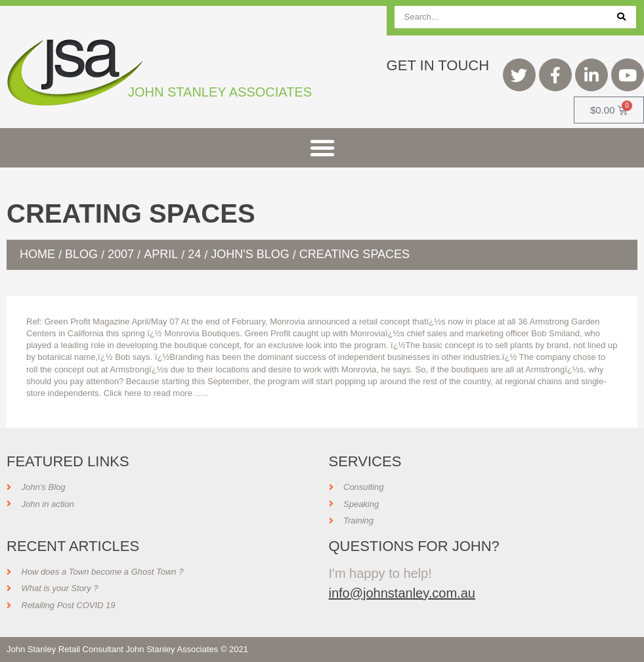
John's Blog (250, 254)
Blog (81, 254)
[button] (322, 148)
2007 (121, 254)
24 (194, 254)
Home (37, 254)
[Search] (621, 17)
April (161, 254)
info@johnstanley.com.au (402, 593)
